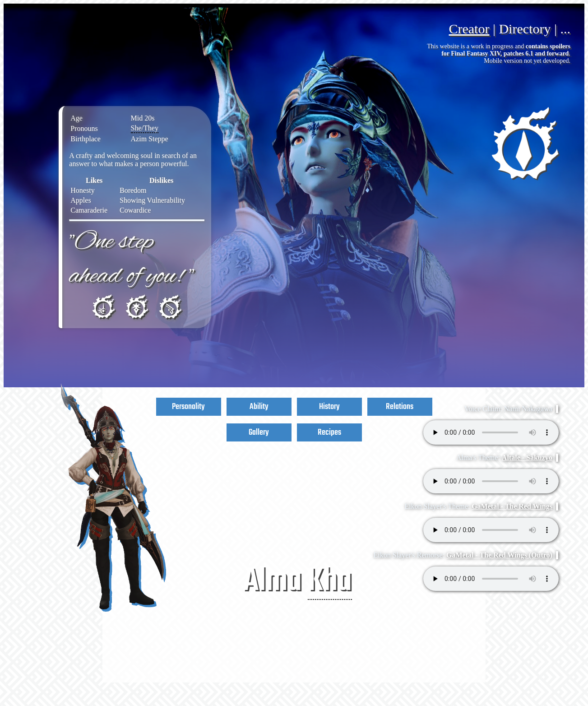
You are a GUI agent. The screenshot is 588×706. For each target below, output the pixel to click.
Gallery (259, 432)
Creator (469, 29)
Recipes (329, 432)
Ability (259, 407)
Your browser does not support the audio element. (491, 432)
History (329, 407)
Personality (188, 407)
